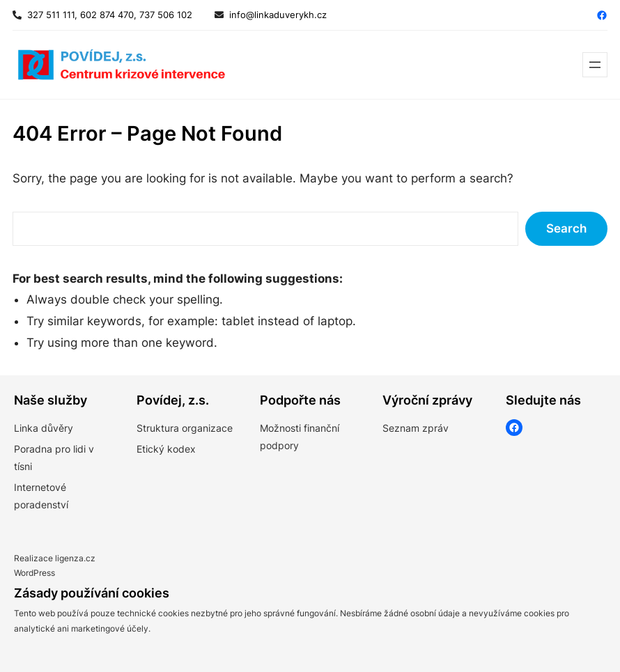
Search (566, 228)
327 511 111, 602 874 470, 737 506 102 (107, 15)
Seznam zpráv (416, 428)
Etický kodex (166, 449)
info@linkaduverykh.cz (278, 15)
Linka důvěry (44, 428)
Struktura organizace (185, 428)
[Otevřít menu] (595, 65)
